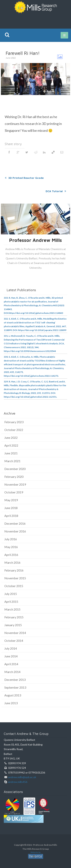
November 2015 (15, 578)
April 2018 (11, 516)
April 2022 (11, 445)
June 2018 (11, 508)
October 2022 (14, 430)
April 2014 (11, 664)
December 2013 (15, 680)
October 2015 (14, 586)
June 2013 (11, 703)
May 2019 (11, 500)
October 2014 (14, 641)
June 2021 (11, 453)
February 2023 (14, 422)
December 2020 (15, 469)
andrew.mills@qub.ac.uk (22, 777)
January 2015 (13, 625)
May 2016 (11, 547)
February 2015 (14, 617)
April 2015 (11, 601)
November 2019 (15, 484)
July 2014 (11, 648)
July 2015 (11, 594)
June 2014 (11, 656)
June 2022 (11, 438)
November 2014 (15, 633)
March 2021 (12, 461)
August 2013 (13, 695)
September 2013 (15, 687)
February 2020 (14, 477)
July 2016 (11, 539)
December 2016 (15, 523)
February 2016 (14, 570)
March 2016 (12, 562)
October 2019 (14, 492)
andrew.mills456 (18, 782)
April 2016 (11, 555)
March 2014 (12, 672)
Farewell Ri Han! (23, 53)
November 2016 (15, 531)
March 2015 (12, 609)
